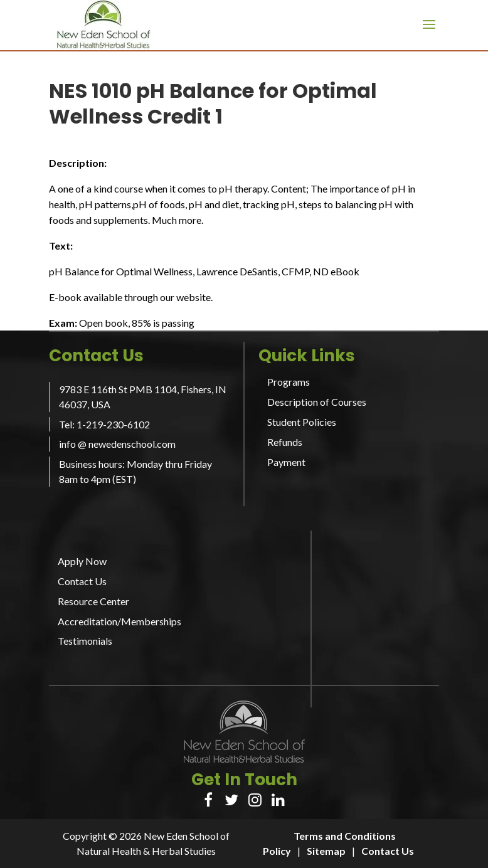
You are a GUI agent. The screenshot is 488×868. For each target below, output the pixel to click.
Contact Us (82, 581)
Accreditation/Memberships (119, 621)
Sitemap (326, 851)
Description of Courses (317, 402)
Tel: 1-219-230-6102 (104, 424)
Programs (289, 382)
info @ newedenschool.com (117, 444)
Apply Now (82, 561)
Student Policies (302, 422)
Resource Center (93, 601)
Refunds (285, 442)
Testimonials (85, 641)
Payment (286, 462)
